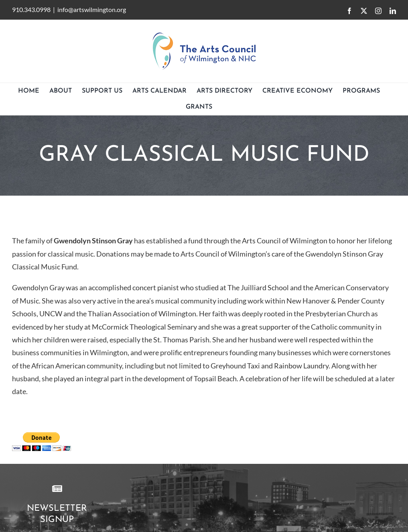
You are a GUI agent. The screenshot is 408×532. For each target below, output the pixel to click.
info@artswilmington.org (92, 9)
